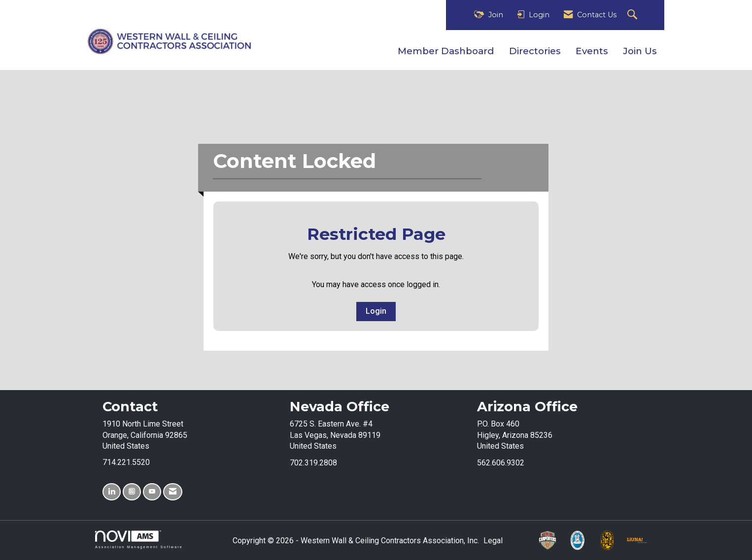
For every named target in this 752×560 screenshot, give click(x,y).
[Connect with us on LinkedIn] (112, 492)
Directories (535, 51)
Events (592, 51)
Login (376, 311)
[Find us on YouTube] (152, 492)
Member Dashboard (446, 51)
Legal (493, 541)
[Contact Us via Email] (173, 492)
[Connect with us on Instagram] (132, 492)
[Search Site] (633, 15)
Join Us (640, 51)
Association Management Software (139, 540)
